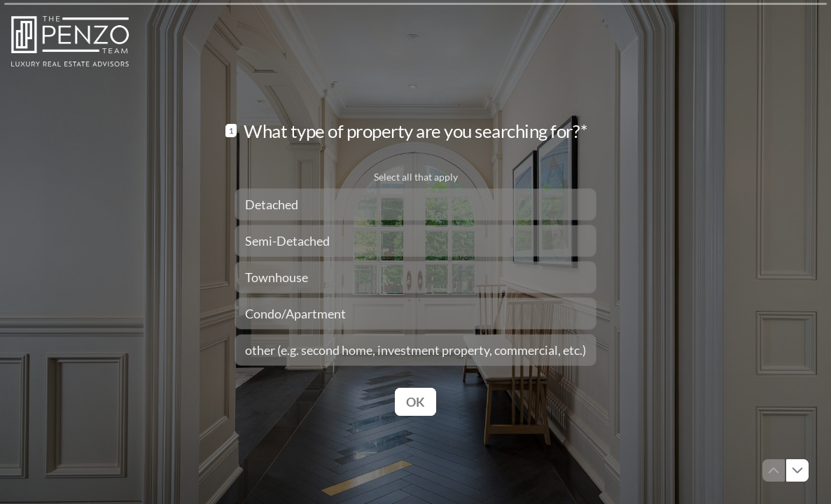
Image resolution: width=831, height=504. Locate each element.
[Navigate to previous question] (774, 470)
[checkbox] (415, 204)
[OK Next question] (415, 401)
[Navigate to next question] (797, 470)
